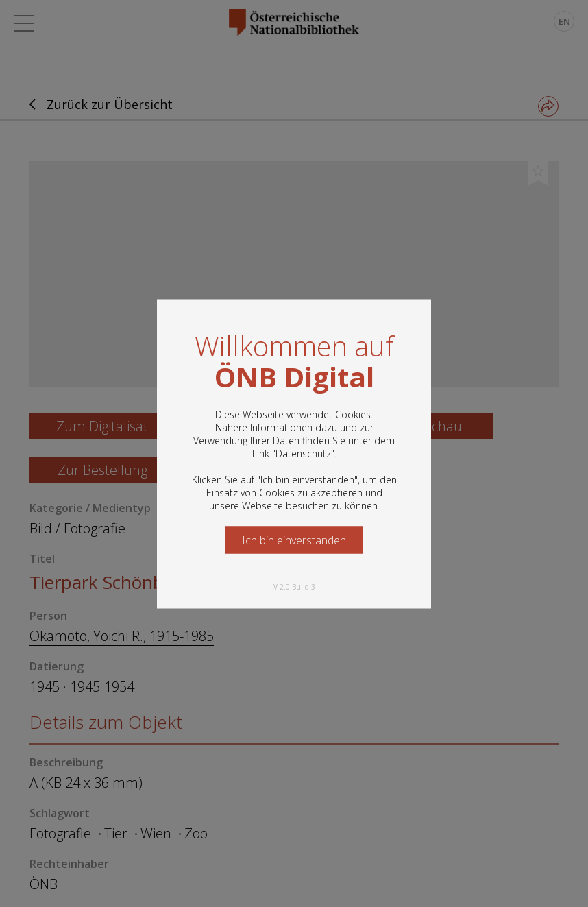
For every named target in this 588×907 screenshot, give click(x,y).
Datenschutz (303, 453)
